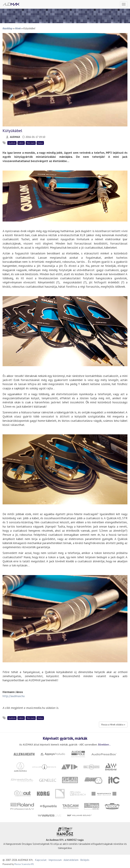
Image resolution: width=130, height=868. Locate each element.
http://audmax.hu (14, 696)
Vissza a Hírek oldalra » (113, 725)
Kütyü (40, 143)
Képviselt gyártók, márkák (65, 738)
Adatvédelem (71, 860)
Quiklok (12, 143)
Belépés (85, 860)
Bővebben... (104, 744)
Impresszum (55, 860)
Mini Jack (31, 143)
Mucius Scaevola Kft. (24, 864)
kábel (21, 143)
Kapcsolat (41, 860)
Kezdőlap (8, 28)
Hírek (18, 28)
